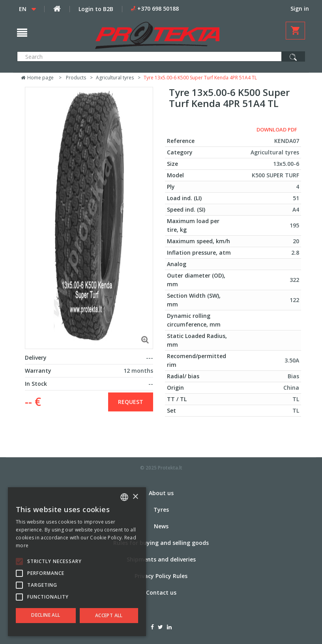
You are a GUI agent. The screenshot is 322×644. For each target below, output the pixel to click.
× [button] (135, 497)
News (161, 526)
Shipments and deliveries (161, 559)
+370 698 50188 (158, 8)
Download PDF (277, 130)
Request (131, 402)
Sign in (300, 8)
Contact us (161, 592)
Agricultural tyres (115, 78)
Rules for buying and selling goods (161, 543)
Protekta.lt (170, 468)
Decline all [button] (46, 615)
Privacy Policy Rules (161, 576)
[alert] (77, 562)
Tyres (161, 510)
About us (161, 493)
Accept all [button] (109, 615)
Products (76, 78)
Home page (37, 78)
